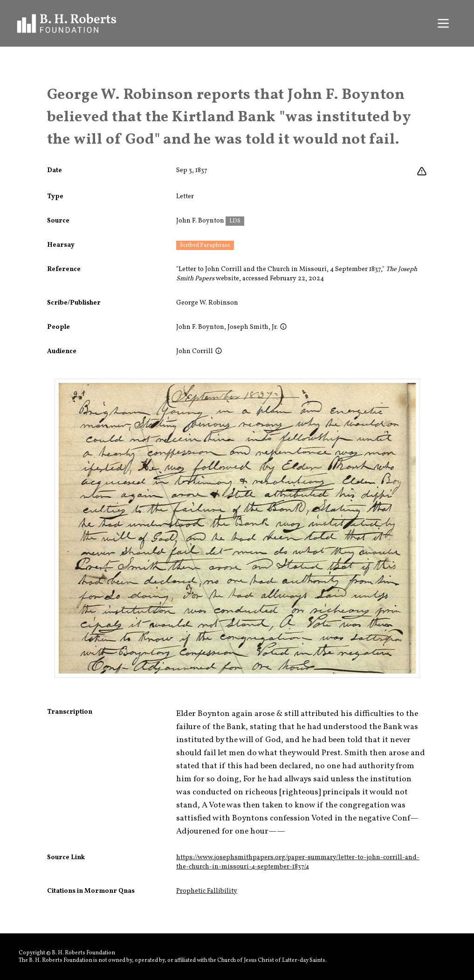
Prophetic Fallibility (207, 891)
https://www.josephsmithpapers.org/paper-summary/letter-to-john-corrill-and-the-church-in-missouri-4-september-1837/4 (298, 862)
